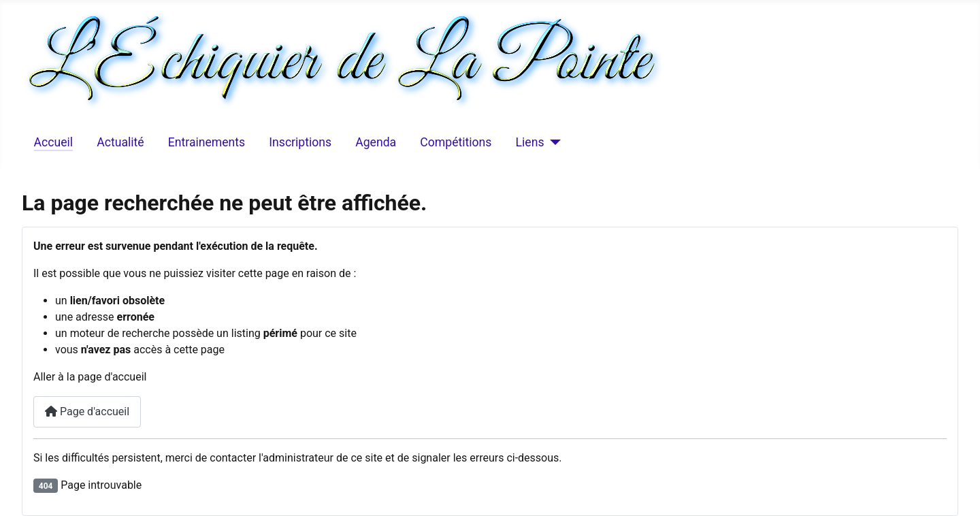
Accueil (53, 142)
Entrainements (207, 142)
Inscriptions (300, 142)
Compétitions (456, 142)
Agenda (376, 142)
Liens (530, 142)
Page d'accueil (87, 412)
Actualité (120, 142)
